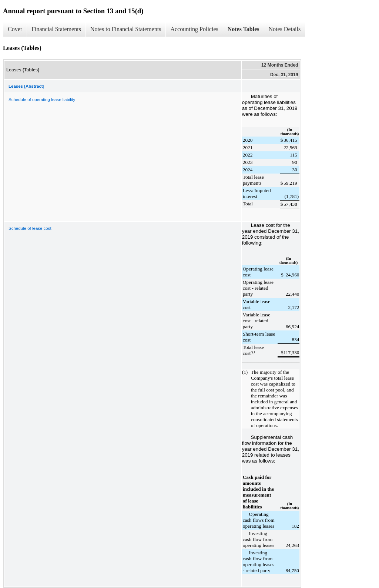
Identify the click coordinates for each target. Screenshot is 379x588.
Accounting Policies (194, 29)
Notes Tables (244, 29)
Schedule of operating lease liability (42, 100)
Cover (15, 29)
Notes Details (285, 29)
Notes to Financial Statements (126, 29)
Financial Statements (56, 29)
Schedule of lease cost (30, 228)
